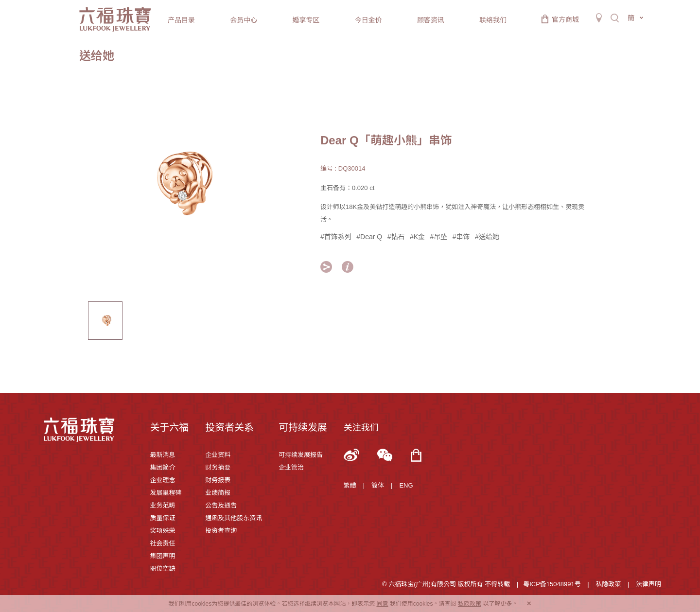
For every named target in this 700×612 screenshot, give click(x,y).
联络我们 (493, 20)
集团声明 (162, 556)
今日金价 (368, 20)
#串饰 (461, 237)
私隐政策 (608, 584)
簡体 (378, 485)
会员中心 (244, 20)
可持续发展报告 (301, 455)
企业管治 (291, 467)
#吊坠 (438, 237)
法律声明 (648, 584)
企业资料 (218, 455)
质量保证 (162, 518)
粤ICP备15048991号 (552, 584)
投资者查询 (221, 531)
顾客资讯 (431, 20)
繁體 (350, 485)
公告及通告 (221, 505)
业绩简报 (218, 493)
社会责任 (162, 543)
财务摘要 (218, 467)
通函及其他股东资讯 (234, 518)
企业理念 (162, 480)
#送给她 (487, 237)
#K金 (417, 237)
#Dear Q (369, 237)
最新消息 (162, 455)
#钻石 (396, 237)
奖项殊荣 (162, 531)
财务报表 (218, 480)
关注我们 (361, 428)
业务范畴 (162, 505)
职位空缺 (162, 568)
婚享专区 (306, 20)
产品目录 (181, 20)
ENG (406, 485)
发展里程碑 (166, 493)
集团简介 (162, 467)
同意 (382, 604)
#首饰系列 (336, 237)
